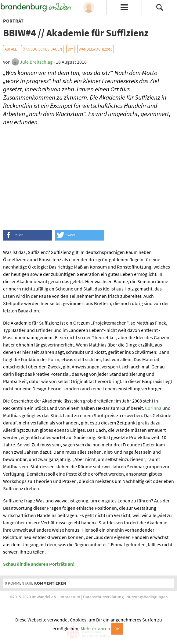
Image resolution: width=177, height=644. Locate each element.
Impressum (70, 597)
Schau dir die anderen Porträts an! (39, 564)
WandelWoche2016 (96, 49)
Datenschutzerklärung (103, 597)
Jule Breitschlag (36, 62)
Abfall (11, 49)
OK (117, 629)
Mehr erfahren (95, 628)
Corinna (153, 408)
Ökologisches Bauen (42, 49)
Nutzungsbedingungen (147, 597)
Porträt (13, 21)
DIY (70, 49)
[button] (27, 235)
